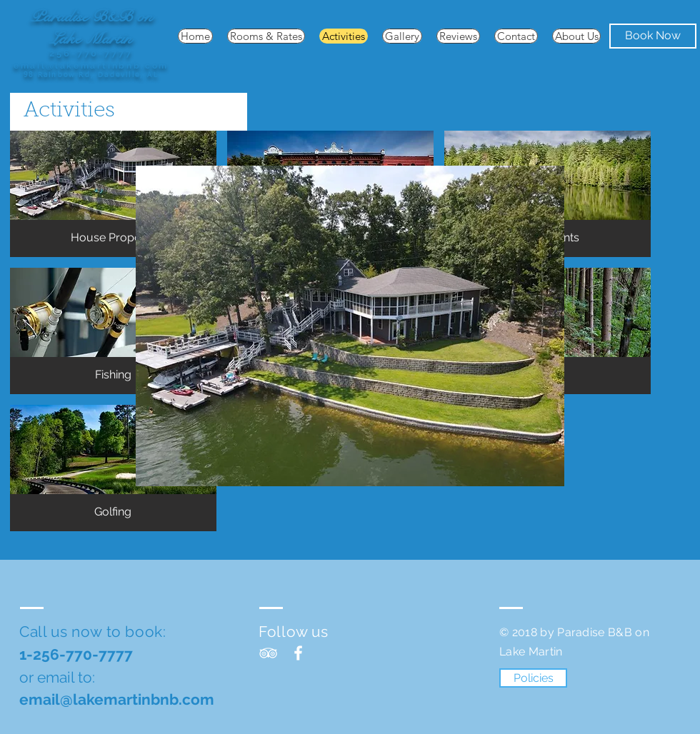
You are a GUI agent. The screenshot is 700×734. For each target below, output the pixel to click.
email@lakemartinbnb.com (91, 66)
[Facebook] (298, 653)
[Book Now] (653, 36)
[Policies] (533, 678)
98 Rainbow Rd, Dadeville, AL (91, 75)
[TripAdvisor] (268, 653)
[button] (113, 194)
